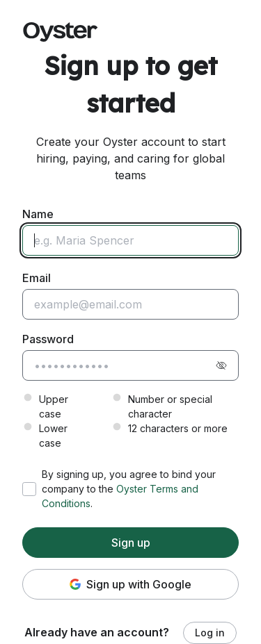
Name (38, 214)
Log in (210, 633)
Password (48, 339)
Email (37, 278)
